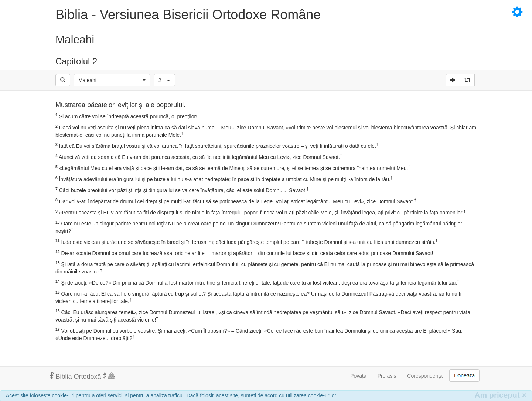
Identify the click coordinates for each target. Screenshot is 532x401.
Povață (358, 376)
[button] (112, 80)
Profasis (387, 376)
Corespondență (425, 376)
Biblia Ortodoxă (82, 376)
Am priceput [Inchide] (500, 395)
